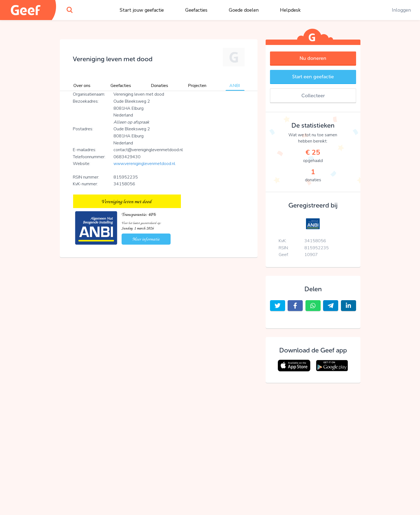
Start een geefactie (313, 77)
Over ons (82, 86)
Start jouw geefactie (142, 10)
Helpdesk (290, 10)
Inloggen (401, 10)
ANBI (235, 86)
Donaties (159, 86)
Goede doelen (244, 10)
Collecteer (313, 96)
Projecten (197, 86)
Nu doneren (313, 58)
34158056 (315, 241)
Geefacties (196, 10)
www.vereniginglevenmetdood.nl (144, 164)
